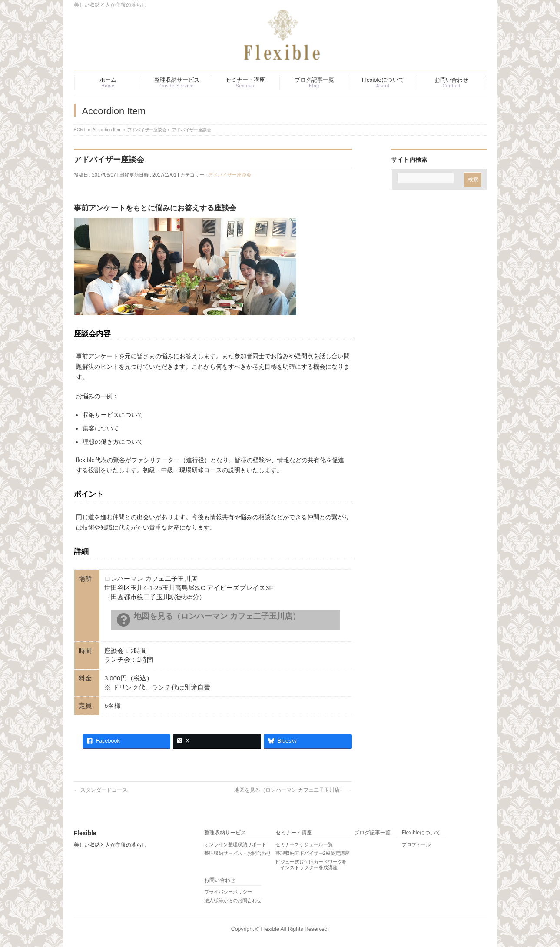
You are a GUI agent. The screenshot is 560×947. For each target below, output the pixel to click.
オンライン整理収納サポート (235, 844)
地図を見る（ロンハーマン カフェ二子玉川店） (293, 790)
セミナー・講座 (294, 833)
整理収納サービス (225, 833)
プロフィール (416, 844)
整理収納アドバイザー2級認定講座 (313, 853)
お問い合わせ (220, 880)
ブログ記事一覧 (372, 833)
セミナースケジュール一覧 (304, 844)
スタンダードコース (101, 790)
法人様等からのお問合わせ (233, 900)
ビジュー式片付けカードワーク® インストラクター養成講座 (311, 865)
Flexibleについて (421, 833)
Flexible (270, 929)
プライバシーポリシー (228, 892)
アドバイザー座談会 (230, 175)
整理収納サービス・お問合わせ (238, 853)
